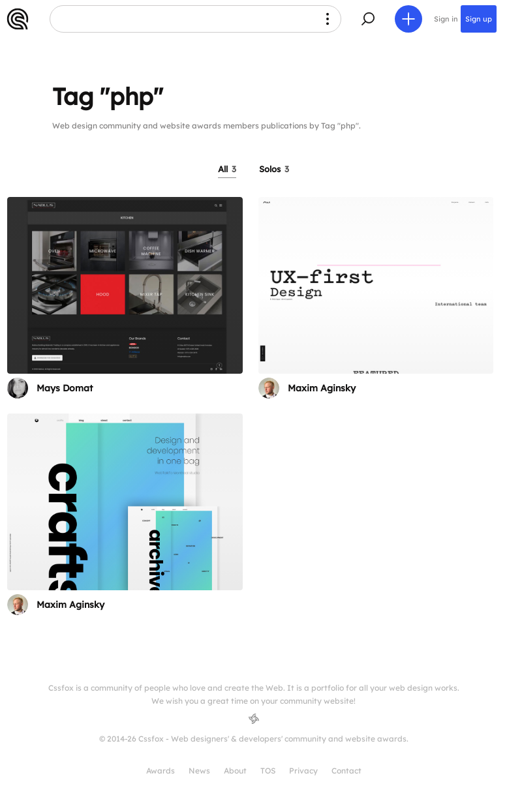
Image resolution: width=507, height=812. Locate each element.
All (227, 169)
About (235, 771)
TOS (268, 771)
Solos (274, 169)
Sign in (446, 19)
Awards (161, 771)
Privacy (303, 771)
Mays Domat (65, 388)
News (199, 771)
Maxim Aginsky (322, 388)
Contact (346, 771)
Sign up (479, 19)
